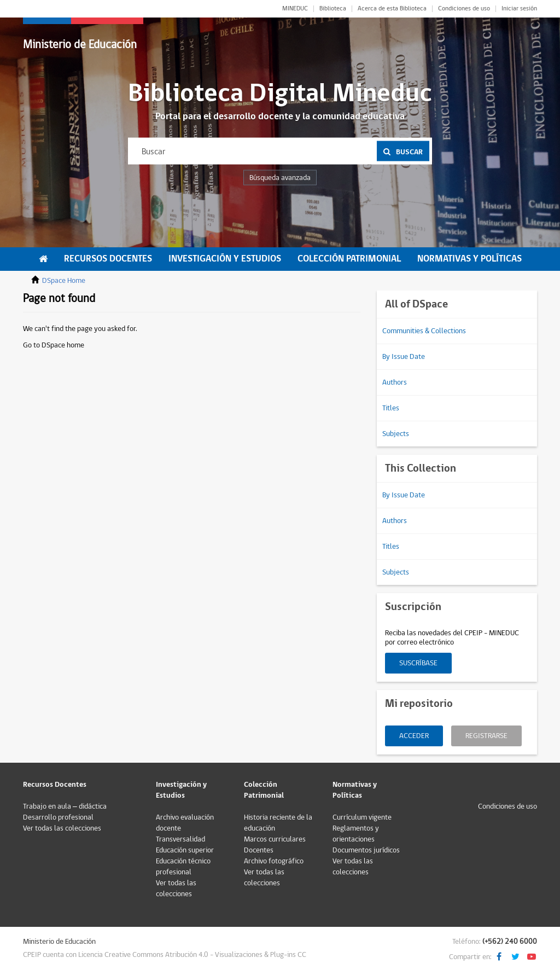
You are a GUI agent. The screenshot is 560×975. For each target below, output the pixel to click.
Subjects (396, 434)
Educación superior (185, 850)
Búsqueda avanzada (280, 178)
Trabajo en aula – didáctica (65, 806)
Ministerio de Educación (80, 45)
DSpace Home (64, 281)
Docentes (259, 850)
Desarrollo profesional (58, 817)
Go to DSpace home (54, 345)
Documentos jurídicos (366, 850)
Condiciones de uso (464, 9)
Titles (391, 408)
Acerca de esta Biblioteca (392, 9)
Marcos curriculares (275, 839)
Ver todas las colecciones (62, 828)
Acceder (414, 736)
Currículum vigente (362, 817)
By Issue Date (404, 357)
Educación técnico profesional (183, 867)
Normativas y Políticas (469, 259)
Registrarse (486, 736)
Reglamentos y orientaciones (356, 834)
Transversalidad (180, 839)
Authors (395, 382)
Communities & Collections (424, 331)
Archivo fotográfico (274, 861)
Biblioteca (333, 9)
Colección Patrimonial (349, 259)
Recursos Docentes (108, 259)
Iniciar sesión (519, 9)
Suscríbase (418, 663)
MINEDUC (295, 9)
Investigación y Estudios (225, 259)
